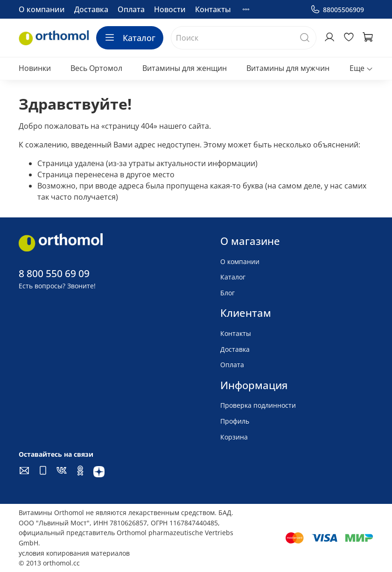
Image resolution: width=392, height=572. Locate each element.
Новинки (35, 68)
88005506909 (337, 10)
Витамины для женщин (185, 68)
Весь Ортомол (96, 68)
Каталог (130, 38)
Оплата (131, 9)
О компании (42, 9)
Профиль (235, 421)
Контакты (213, 9)
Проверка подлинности (258, 405)
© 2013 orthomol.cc (49, 563)
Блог (227, 293)
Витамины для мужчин (288, 68)
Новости (170, 9)
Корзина (234, 437)
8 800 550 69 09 (54, 273)
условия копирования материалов (74, 553)
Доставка (91, 9)
